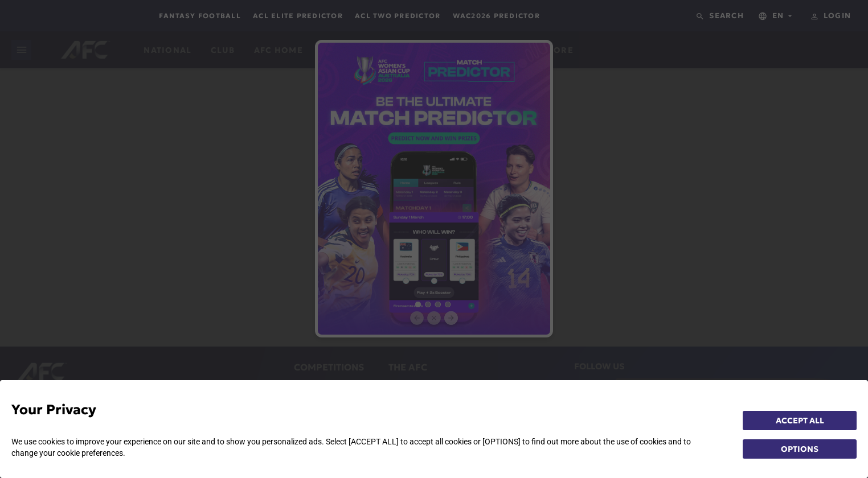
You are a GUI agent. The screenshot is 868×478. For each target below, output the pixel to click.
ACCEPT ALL (800, 421)
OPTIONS (800, 449)
